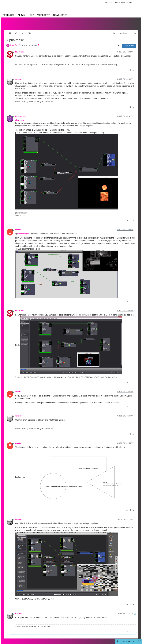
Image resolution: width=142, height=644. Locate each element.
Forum (21, 15)
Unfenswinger (21, 113)
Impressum (127, 2)
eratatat (18, 227)
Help (31, 15)
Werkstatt (44, 15)
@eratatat (20, 117)
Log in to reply (129, 43)
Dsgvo (116, 2)
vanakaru (19, 76)
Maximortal (20, 49)
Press (108, 2)
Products (9, 15)
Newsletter (60, 15)
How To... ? (15, 42)
